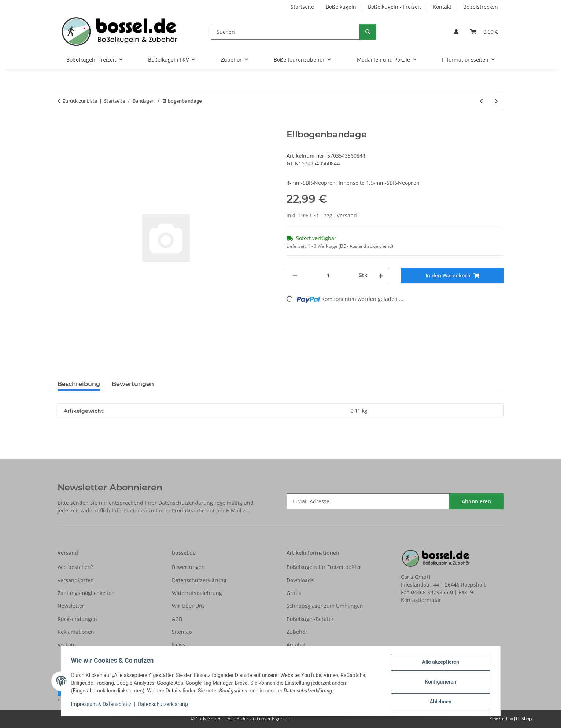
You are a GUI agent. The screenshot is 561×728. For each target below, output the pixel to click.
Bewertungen (188, 567)
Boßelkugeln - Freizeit (394, 7)
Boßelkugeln (341, 7)
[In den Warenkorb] (63, 125)
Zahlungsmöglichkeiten (86, 593)
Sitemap (182, 632)
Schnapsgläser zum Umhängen (325, 606)
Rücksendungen (77, 619)
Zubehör (297, 632)
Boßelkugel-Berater (310, 619)
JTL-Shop (523, 719)
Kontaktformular (421, 600)
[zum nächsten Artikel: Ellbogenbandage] (496, 101)
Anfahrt (296, 645)
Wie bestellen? (75, 567)
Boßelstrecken (481, 7)
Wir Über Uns (188, 606)
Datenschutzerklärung (165, 705)
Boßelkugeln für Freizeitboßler (324, 567)
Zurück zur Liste (80, 101)
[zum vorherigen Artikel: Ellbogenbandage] (481, 101)
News (179, 645)
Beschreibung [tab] (79, 384)
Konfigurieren (439, 683)
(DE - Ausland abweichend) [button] (366, 246)
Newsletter (71, 606)
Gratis (294, 593)
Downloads (300, 580)
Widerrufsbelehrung (197, 593)
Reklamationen (76, 632)
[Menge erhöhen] (381, 275)
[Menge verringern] (295, 275)
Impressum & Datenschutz (103, 705)
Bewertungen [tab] (133, 384)
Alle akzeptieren (439, 664)
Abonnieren (476, 501)
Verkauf (67, 645)
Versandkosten (76, 580)
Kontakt (442, 7)
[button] (456, 32)
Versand (347, 215)
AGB (177, 619)
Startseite (302, 7)
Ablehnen (439, 702)
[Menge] (328, 275)
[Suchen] (285, 32)
